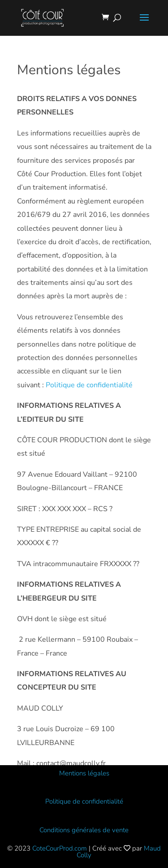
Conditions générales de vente (84, 830)
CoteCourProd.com (60, 848)
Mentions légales (84, 773)
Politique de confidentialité (89, 385)
